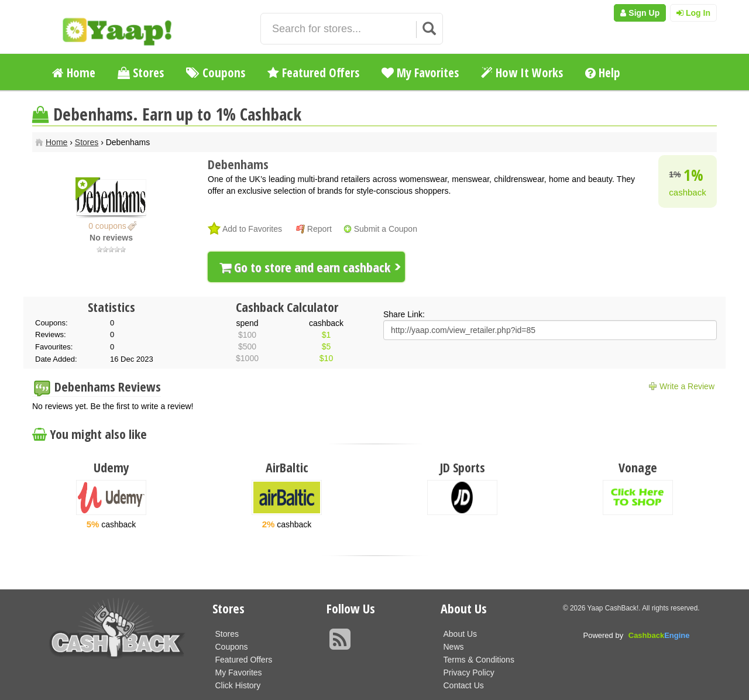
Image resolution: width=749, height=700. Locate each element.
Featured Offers (313, 73)
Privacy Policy (469, 672)
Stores (141, 73)
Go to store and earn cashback (305, 267)
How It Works (522, 73)
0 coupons (107, 226)
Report (319, 229)
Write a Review (687, 386)
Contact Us (464, 685)
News (454, 647)
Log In (693, 13)
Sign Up (640, 13)
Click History (238, 685)
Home (74, 73)
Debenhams (238, 164)
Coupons (216, 73)
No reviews (111, 238)
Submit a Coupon (386, 229)
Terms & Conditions (479, 660)
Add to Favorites (252, 229)
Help (603, 73)
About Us (461, 634)
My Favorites (420, 73)
